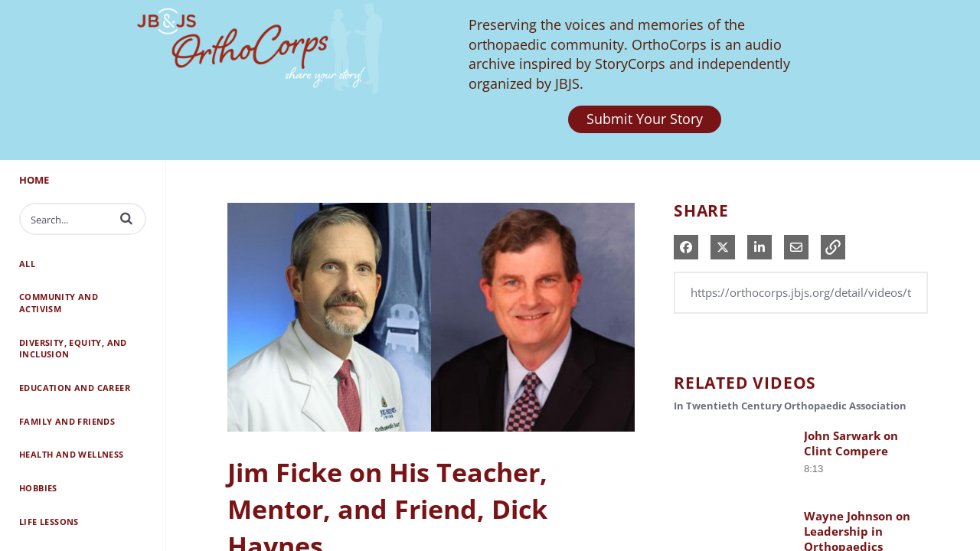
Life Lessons (49, 522)
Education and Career (75, 388)
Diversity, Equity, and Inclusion (73, 349)
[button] (126, 218)
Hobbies (38, 488)
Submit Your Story (645, 119)
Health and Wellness (72, 454)
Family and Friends (67, 421)
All (27, 264)
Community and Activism (59, 303)
